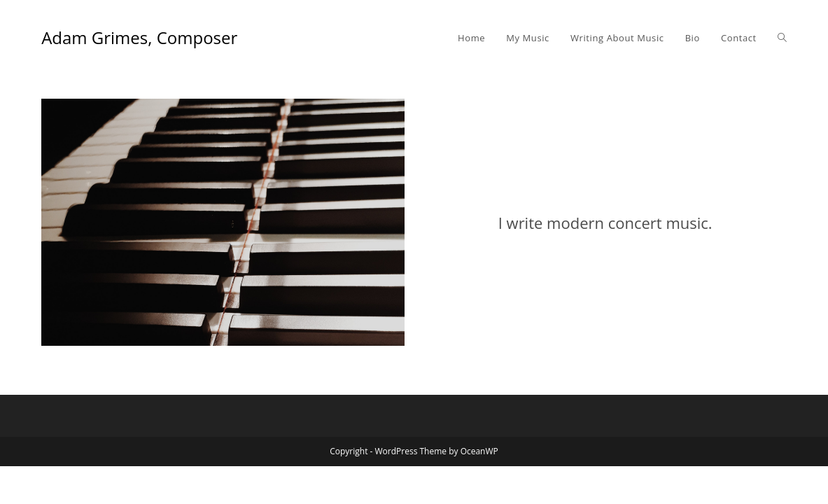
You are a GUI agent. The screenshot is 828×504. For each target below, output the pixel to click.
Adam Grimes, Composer (139, 37)
